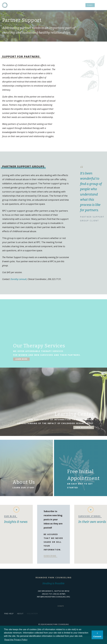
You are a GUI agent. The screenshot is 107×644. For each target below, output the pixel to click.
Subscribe (50, 556)
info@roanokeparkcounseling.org (53, 597)
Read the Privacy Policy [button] (16, 640)
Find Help (9, 614)
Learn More (21, 361)
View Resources (84, 429)
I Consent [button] (97, 635)
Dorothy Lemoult (18, 279)
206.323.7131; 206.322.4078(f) (54, 594)
